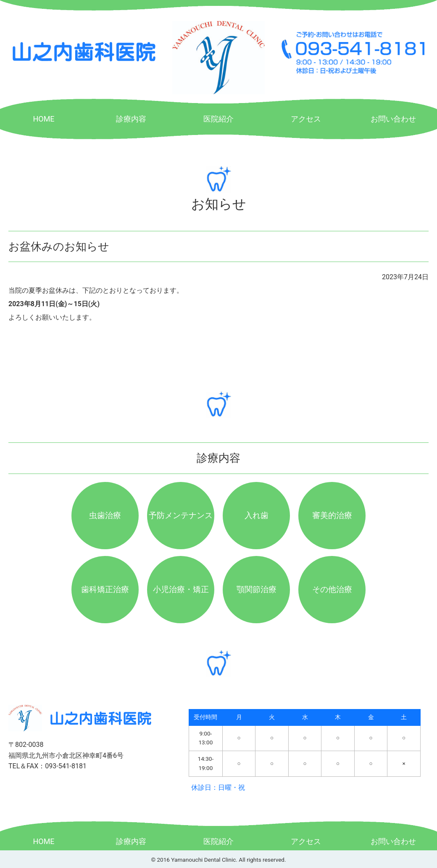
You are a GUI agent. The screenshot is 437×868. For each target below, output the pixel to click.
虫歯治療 (105, 515)
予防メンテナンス (181, 515)
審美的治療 (332, 515)
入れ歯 (257, 515)
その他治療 (332, 589)
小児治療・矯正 (181, 589)
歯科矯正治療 (105, 589)
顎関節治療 (257, 589)
